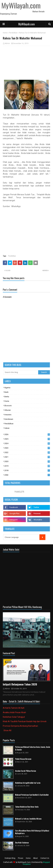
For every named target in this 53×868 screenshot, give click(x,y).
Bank (6, 392)
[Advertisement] (26, 63)
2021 (27, 457)
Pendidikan (13, 33)
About (35, 858)
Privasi (21, 858)
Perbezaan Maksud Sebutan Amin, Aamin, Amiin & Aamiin (33, 748)
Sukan (7, 428)
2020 (27, 461)
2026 (27, 434)
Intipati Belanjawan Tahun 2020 (20, 684)
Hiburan (8, 410)
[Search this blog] (21, 372)
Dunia (7, 401)
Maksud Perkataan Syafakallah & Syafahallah (32, 795)
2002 (27, 475)
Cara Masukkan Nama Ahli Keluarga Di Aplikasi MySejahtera (32, 832)
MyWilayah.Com (24, 862)
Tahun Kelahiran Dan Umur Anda (27, 807)
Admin (7, 43)
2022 (27, 452)
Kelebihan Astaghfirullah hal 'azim (28, 783)
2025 (27, 439)
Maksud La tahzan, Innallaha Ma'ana (28, 819)
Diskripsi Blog (10, 858)
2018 (27, 470)
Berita (7, 397)
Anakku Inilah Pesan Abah (14, 712)
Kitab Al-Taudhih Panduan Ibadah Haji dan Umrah (25, 721)
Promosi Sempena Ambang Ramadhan (20, 726)
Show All (7, 730)
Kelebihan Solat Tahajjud (14, 717)
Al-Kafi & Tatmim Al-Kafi (14, 708)
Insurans (8, 415)
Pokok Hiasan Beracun (23, 759)
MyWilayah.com (27, 24)
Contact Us (45, 858)
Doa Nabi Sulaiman (22, 843)
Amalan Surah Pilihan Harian (26, 771)
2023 (27, 448)
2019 (27, 466)
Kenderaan (9, 419)
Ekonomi (8, 406)
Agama (7, 388)
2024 (27, 443)
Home (5, 33)
